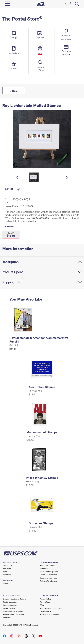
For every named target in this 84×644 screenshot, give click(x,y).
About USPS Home (47, 565)
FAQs (5, 572)
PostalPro (7, 617)
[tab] (43, 262)
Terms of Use (45, 602)
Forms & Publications (48, 575)
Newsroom (44, 568)
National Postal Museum (13, 611)
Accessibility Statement (49, 614)
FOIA (42, 605)
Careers (6, 583)
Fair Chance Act (46, 611)
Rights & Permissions (48, 581)
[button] (11, 234)
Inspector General (10, 605)
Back (15, 91)
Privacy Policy (45, 599)
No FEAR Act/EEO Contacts (51, 608)
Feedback (7, 575)
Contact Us (8, 565)
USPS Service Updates (49, 572)
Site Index (7, 568)
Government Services (48, 578)
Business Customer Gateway (15, 599)
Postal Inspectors (10, 602)
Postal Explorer (9, 608)
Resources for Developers (14, 614)
